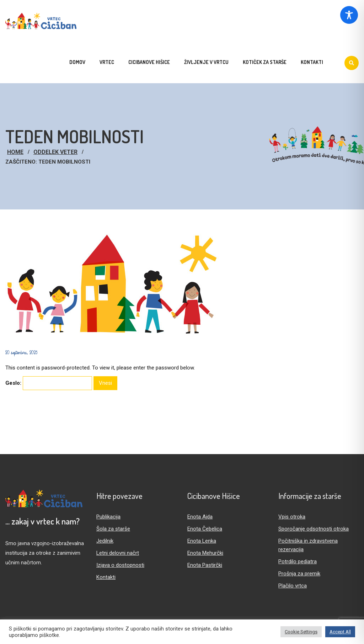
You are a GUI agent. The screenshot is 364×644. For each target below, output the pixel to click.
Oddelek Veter (55, 152)
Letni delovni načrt (118, 553)
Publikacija (108, 517)
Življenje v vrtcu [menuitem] (206, 62)
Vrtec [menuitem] (107, 62)
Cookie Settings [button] (301, 632)
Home (15, 152)
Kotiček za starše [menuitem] (265, 62)
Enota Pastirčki (205, 565)
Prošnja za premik (299, 574)
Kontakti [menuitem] (312, 62)
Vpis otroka (292, 517)
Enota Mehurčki (205, 553)
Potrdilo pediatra (298, 561)
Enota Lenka (202, 541)
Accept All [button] (340, 632)
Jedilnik (105, 541)
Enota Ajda (200, 517)
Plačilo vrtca (293, 586)
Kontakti (106, 577)
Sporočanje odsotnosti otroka (314, 529)
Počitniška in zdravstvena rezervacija (308, 545)
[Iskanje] (352, 63)
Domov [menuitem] (77, 62)
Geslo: (49, 383)
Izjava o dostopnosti (120, 565)
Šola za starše (113, 529)
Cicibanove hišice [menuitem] (149, 62)
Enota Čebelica (205, 529)
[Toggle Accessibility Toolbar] (349, 15)
